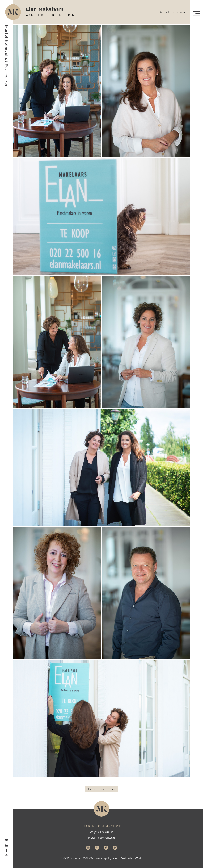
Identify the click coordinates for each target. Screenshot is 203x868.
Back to (173, 12)
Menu (196, 14)
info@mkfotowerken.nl (101, 838)
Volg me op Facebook (106, 848)
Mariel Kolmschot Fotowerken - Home (7, 56)
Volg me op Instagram (88, 848)
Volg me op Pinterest (115, 848)
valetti (116, 858)
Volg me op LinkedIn (97, 848)
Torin (139, 858)
